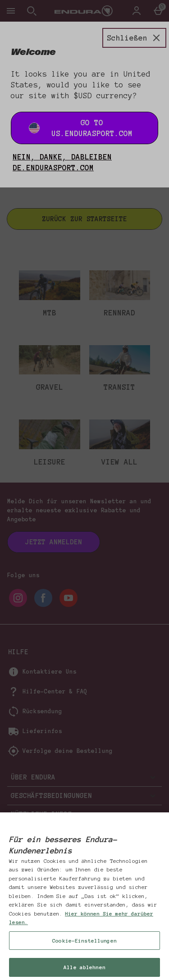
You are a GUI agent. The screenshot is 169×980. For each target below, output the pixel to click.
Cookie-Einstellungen (84, 953)
